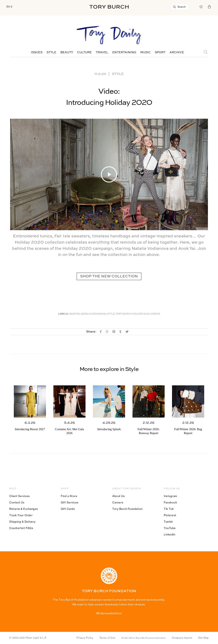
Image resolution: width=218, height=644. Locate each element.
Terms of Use (107, 638)
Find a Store (69, 496)
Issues (37, 52)
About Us (118, 496)
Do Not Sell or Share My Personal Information (144, 638)
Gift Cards (68, 509)
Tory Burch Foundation (127, 509)
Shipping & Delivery (22, 522)
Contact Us (17, 502)
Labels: (63, 314)
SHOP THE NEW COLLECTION (109, 276)
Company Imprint (182, 638)
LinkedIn (169, 534)
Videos (155, 314)
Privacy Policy (85, 638)
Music (145, 52)
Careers (118, 502)
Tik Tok (169, 509)
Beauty (67, 52)
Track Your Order (21, 515)
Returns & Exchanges (24, 509)
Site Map (203, 638)
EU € (9, 7)
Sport (160, 52)
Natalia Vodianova (94, 314)
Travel (102, 52)
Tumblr (168, 522)
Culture (84, 52)
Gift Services (70, 502)
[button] (109, 174)
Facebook (170, 502)
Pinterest (170, 515)
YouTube (170, 528)
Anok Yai (74, 314)
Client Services (20, 496)
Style (51, 52)
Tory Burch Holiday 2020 (133, 314)
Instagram (171, 496)
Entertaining (124, 52)
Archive (177, 52)
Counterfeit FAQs (21, 528)
